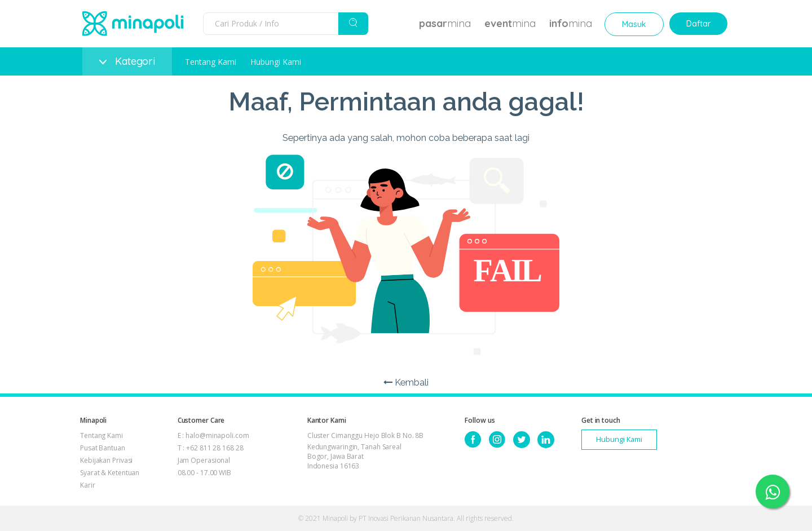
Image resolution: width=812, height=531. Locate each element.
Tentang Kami (211, 62)
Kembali (406, 382)
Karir (88, 485)
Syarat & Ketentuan (110, 473)
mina (445, 23)
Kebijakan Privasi (106, 460)
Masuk (634, 24)
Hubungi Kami (276, 62)
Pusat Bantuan (103, 448)
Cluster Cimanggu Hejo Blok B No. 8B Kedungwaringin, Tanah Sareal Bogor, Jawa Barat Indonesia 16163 (366, 451)
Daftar (698, 24)
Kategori (127, 61)
